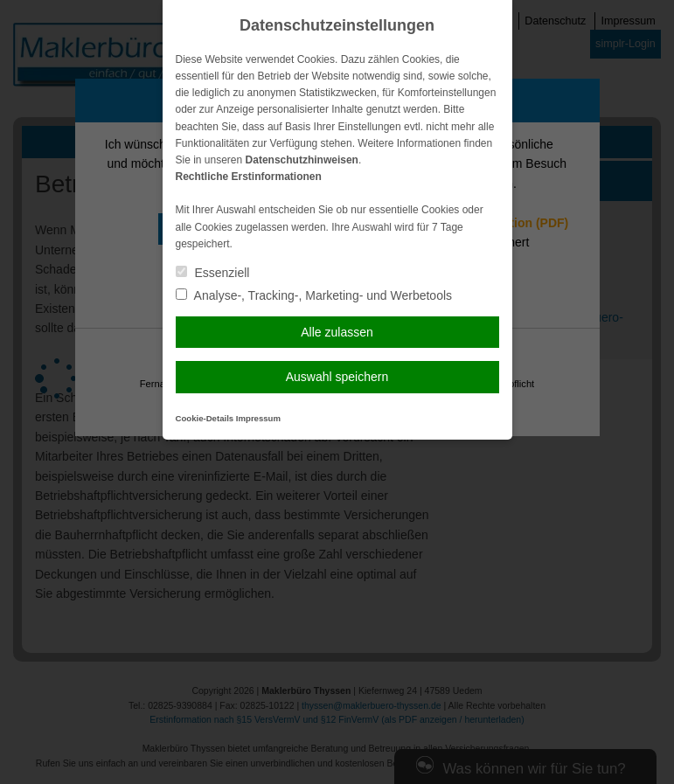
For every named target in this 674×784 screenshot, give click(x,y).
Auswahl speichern (337, 377)
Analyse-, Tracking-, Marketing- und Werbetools (314, 295)
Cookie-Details (205, 418)
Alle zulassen (337, 332)
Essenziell (213, 273)
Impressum (258, 418)
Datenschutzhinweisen (302, 160)
